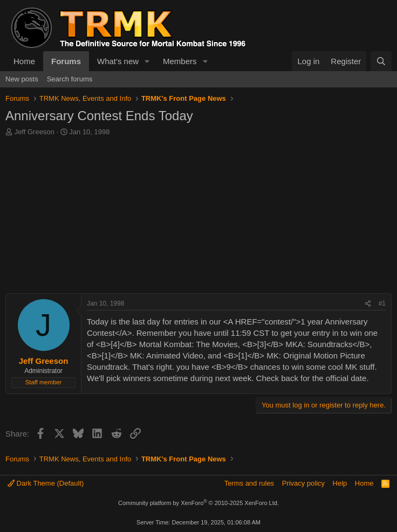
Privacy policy (303, 483)
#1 (382, 303)
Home (24, 61)
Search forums (70, 79)
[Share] (368, 304)
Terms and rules (249, 483)
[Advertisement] (198, 218)
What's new (118, 61)
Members (180, 61)
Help (340, 483)
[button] (147, 61)
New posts (22, 79)
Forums (66, 61)
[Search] (381, 61)
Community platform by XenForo (198, 503)
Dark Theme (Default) (46, 483)
